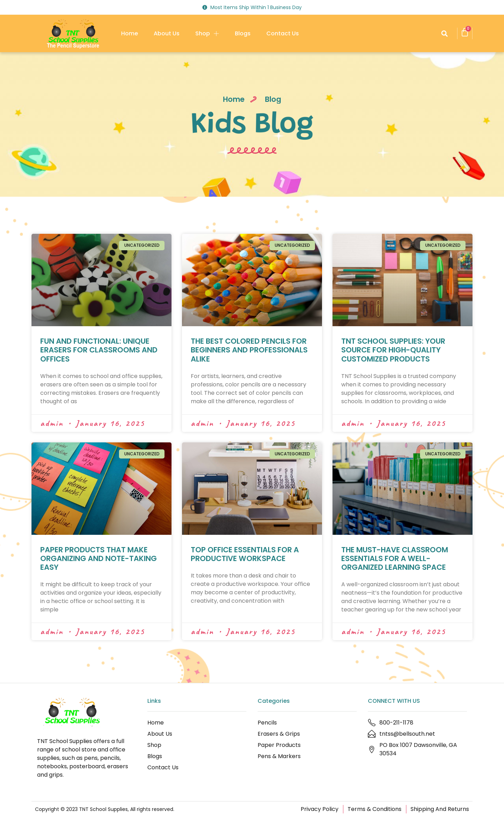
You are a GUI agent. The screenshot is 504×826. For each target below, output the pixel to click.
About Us (167, 33)
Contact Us (283, 33)
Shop (207, 34)
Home (129, 33)
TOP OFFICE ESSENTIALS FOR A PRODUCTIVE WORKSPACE (245, 554)
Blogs (243, 33)
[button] (444, 33)
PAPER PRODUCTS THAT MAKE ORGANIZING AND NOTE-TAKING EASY (99, 558)
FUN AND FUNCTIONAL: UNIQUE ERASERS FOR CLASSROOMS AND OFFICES (99, 350)
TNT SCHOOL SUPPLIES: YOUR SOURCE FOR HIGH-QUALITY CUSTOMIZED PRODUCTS (393, 350)
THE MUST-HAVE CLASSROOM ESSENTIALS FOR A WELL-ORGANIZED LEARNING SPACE (395, 558)
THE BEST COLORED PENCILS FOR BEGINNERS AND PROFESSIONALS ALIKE (249, 350)
